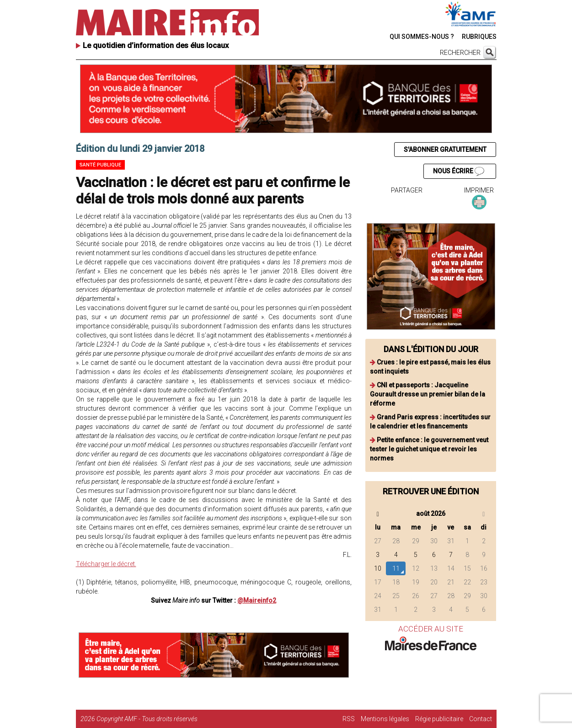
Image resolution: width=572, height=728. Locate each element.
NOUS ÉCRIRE (459, 171)
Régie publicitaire (439, 719)
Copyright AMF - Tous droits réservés (147, 719)
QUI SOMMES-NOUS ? (422, 37)
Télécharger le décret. (106, 564)
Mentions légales (385, 719)
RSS (349, 719)
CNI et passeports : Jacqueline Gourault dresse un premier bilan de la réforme (428, 394)
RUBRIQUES (479, 37)
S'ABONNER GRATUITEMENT (445, 150)
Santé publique (100, 165)
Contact (481, 719)
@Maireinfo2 (257, 600)
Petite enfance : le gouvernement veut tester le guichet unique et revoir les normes (429, 449)
